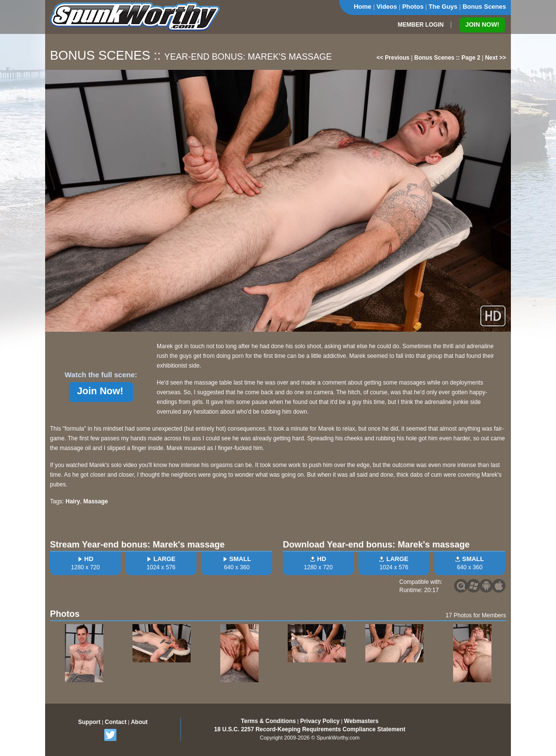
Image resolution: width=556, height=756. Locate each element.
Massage (96, 501)
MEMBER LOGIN (421, 25)
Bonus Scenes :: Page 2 (447, 58)
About (139, 722)
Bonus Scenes (484, 7)
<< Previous (393, 58)
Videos (387, 7)
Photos (413, 7)
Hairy (73, 501)
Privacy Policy (320, 721)
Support (89, 722)
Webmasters (361, 721)
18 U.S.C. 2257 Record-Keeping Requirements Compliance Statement (310, 729)
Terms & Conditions (269, 721)
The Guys (443, 7)
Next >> (496, 58)
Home (362, 7)
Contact (116, 722)
